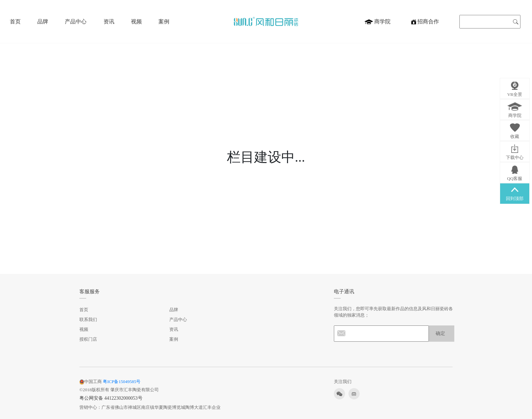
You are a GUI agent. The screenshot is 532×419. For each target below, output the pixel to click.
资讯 (109, 22)
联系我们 (88, 320)
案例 (164, 22)
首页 (15, 22)
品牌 (43, 22)
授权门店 (88, 339)
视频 (136, 22)
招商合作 (425, 22)
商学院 (377, 22)
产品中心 (76, 22)
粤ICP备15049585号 (122, 382)
